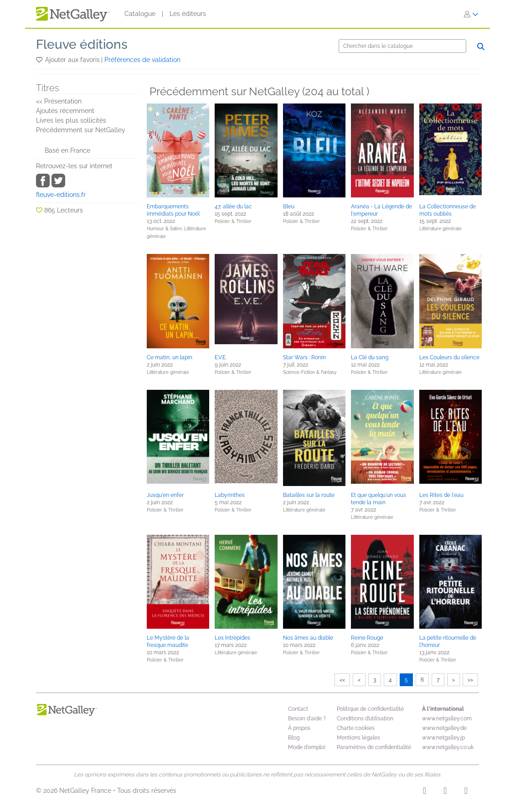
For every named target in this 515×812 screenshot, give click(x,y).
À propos (299, 728)
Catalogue (140, 14)
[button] (40, 60)
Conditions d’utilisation (365, 719)
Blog (294, 738)
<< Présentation (59, 101)
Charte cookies (356, 728)
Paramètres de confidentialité (374, 747)
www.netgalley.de (444, 728)
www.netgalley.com (447, 719)
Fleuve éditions (82, 44)
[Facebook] (445, 792)
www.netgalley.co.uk (448, 747)
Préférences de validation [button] (142, 60)
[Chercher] (402, 46)
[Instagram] (425, 792)
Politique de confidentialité (370, 709)
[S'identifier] (471, 14)
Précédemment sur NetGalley (81, 130)
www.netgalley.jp (443, 738)
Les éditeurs (188, 14)
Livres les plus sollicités (71, 120)
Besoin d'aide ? (307, 719)
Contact (298, 709)
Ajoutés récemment (65, 111)
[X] (466, 792)
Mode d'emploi (307, 747)
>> (470, 680)
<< (342, 680)
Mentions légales (358, 738)
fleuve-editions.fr (61, 195)
